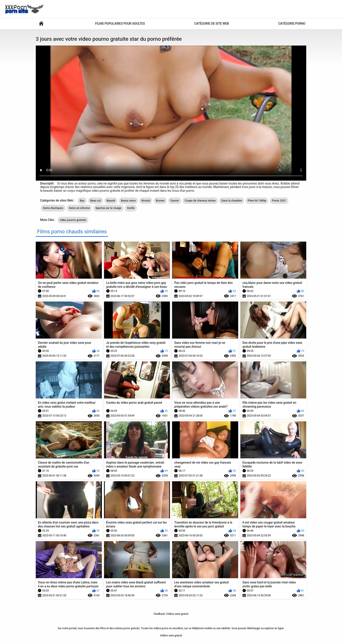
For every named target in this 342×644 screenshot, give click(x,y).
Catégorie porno (292, 24)
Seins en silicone (79, 208)
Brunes (160, 201)
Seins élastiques (53, 208)
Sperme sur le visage (108, 208)
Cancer (175, 201)
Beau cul (96, 201)
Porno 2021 (279, 201)
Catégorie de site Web (211, 24)
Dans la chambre (232, 201)
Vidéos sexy (41, 24)
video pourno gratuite (73, 220)
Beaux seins (128, 201)
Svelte (131, 208)
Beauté (111, 201)
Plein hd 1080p (257, 201)
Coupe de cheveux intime (200, 201)
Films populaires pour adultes (120, 24)
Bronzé (146, 201)
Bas (82, 201)
